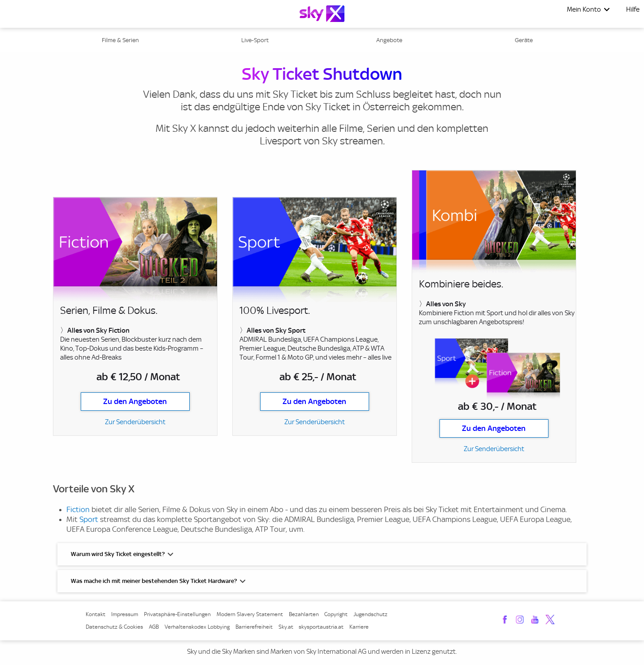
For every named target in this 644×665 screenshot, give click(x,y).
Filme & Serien (120, 40)
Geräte (524, 40)
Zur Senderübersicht (135, 422)
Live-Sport (255, 40)
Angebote (389, 40)
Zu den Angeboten (135, 401)
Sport (89, 519)
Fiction (78, 509)
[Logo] (322, 14)
